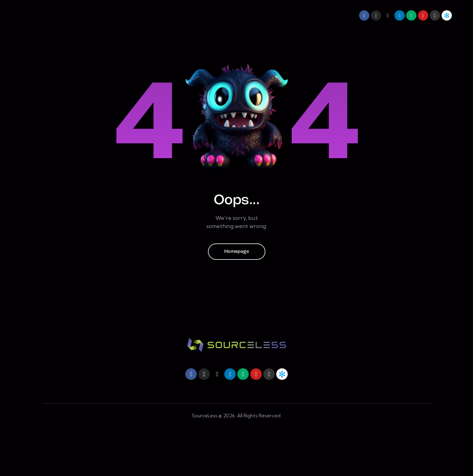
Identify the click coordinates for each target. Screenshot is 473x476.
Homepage (237, 252)
